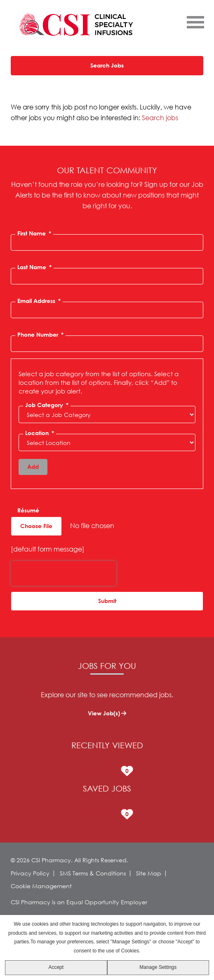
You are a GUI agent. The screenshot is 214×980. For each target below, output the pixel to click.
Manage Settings (158, 967)
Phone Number (40, 335)
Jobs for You (107, 666)
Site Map (149, 873)
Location (40, 433)
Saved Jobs (107, 788)
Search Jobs (107, 65)
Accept (56, 967)
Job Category (47, 405)
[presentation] (63, 573)
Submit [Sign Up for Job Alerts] (107, 601)
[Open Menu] (195, 22)
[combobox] (107, 442)
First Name (34, 233)
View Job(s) (104, 713)
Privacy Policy (30, 873)
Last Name (34, 267)
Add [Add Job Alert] (33, 467)
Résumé (28, 510)
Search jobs (160, 118)
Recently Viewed (107, 745)
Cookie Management (41, 886)
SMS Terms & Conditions (93, 873)
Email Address (39, 301)
